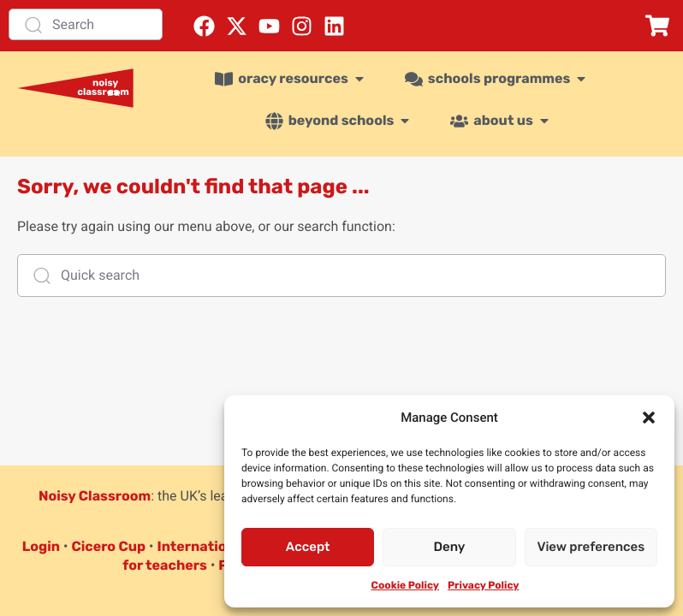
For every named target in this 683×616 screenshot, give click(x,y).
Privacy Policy (483, 585)
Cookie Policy (405, 585)
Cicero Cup (108, 546)
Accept (308, 547)
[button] (649, 418)
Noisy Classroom (95, 496)
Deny (450, 547)
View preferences (591, 547)
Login (41, 546)
